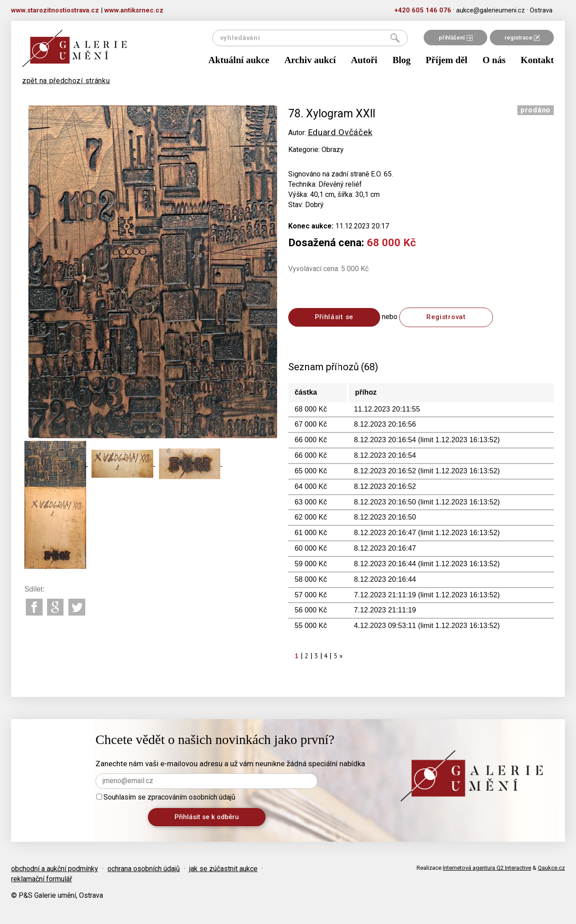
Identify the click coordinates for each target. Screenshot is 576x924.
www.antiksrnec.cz (134, 10)
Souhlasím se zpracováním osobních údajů (166, 797)
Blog (402, 60)
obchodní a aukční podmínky (55, 869)
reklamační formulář (42, 879)
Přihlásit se (334, 317)
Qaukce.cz (551, 868)
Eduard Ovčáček (340, 132)
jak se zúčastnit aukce (223, 869)
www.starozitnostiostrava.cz (55, 10)
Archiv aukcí (310, 60)
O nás (494, 60)
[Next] (341, 656)
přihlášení (456, 38)
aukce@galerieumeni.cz (491, 10)
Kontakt (537, 60)
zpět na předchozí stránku (66, 81)
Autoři (364, 60)
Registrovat (446, 317)
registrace (522, 38)
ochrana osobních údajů (144, 869)
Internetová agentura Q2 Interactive (487, 868)
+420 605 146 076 (423, 10)
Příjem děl (447, 60)
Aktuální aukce (239, 60)
